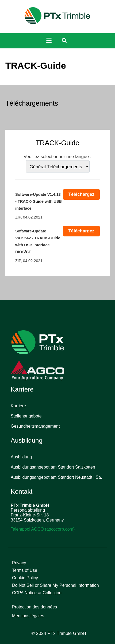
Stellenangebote (26, 416)
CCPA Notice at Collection (37, 593)
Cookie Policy (25, 578)
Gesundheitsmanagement (35, 426)
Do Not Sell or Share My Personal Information (55, 585)
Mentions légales (28, 616)
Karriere (18, 406)
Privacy (19, 563)
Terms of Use (25, 570)
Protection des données (34, 607)
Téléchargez (81, 194)
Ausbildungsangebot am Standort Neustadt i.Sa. (56, 477)
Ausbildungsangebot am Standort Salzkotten (53, 467)
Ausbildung (21, 457)
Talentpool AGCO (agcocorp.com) (43, 529)
